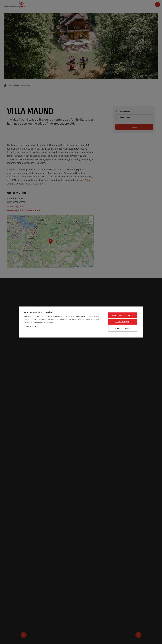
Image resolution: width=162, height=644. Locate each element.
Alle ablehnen (123, 322)
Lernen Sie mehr (30, 326)
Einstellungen (123, 329)
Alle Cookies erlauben (123, 315)
